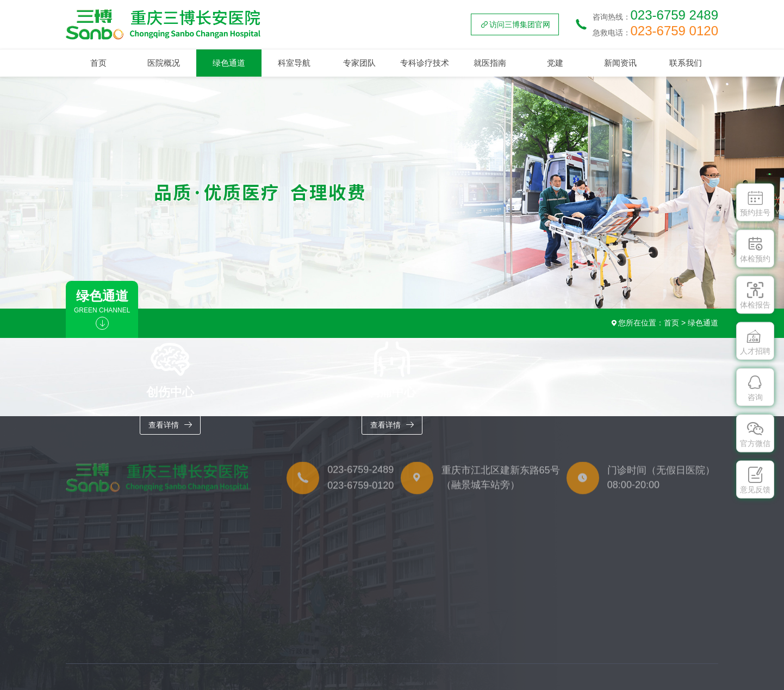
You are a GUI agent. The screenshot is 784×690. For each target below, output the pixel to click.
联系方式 (699, 666)
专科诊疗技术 (425, 63)
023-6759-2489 (360, 482)
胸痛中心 (93, 685)
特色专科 (192, 685)
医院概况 (164, 63)
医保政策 (575, 685)
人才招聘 (699, 685)
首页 (98, 63)
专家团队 (359, 63)
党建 (555, 63)
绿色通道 (229, 63)
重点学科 (192, 666)
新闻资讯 (620, 63)
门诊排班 (516, 666)
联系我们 (686, 63)
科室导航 (294, 63)
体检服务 (575, 666)
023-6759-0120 (360, 498)
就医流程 (516, 685)
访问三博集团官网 (515, 24)
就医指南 (490, 63)
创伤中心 (93, 666)
